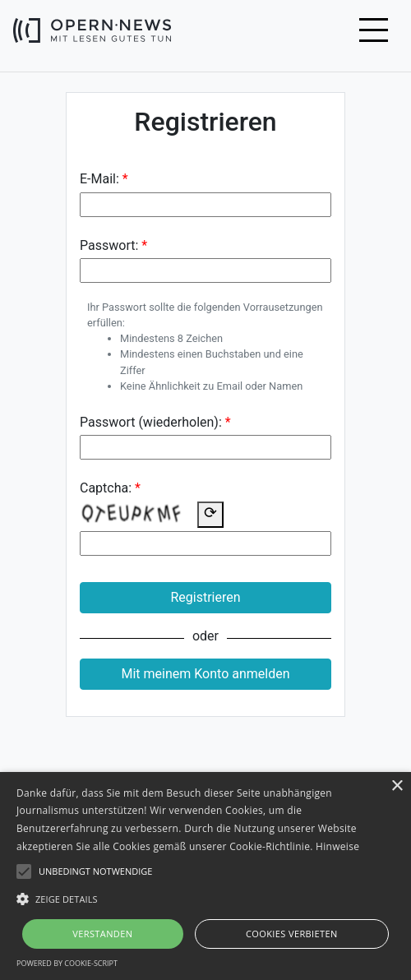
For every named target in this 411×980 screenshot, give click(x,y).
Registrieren (205, 597)
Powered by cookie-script (67, 963)
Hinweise (337, 846)
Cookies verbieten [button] (292, 934)
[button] (205, 899)
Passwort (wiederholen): (151, 422)
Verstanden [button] (102, 934)
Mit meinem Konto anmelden (205, 674)
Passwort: (109, 245)
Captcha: (106, 488)
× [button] (397, 786)
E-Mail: (99, 179)
